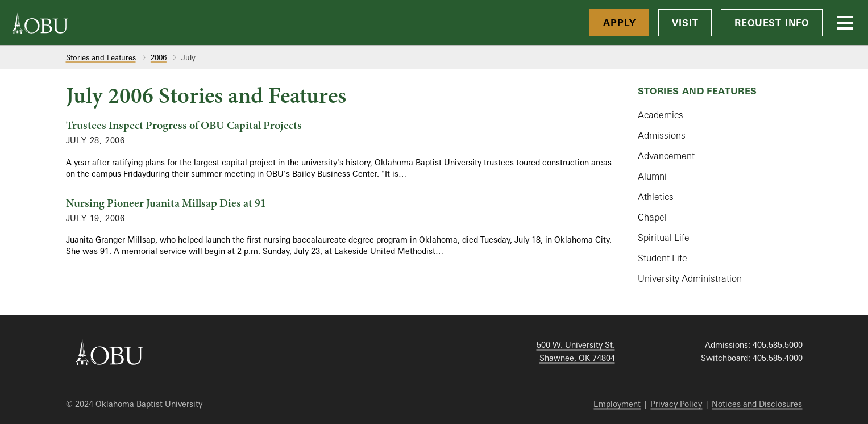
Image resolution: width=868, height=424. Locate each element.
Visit (685, 23)
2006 (159, 57)
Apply (619, 23)
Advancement (666, 156)
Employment (617, 404)
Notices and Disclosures (757, 404)
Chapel (652, 217)
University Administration (690, 278)
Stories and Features (101, 57)
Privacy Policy (676, 404)
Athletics (656, 197)
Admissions (662, 135)
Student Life (663, 258)
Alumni (652, 176)
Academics (661, 115)
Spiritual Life (664, 238)
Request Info (772, 23)
